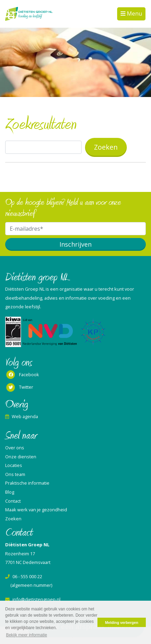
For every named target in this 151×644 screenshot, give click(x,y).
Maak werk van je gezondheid (36, 510)
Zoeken (13, 519)
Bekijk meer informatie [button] (26, 635)
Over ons (15, 448)
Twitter (19, 388)
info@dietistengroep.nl (33, 599)
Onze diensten (21, 457)
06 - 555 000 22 (24, 576)
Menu (134, 14)
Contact (13, 501)
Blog (10, 492)
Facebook (22, 375)
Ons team (15, 474)
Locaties (14, 465)
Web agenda (22, 416)
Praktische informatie (27, 483)
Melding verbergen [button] (122, 623)
